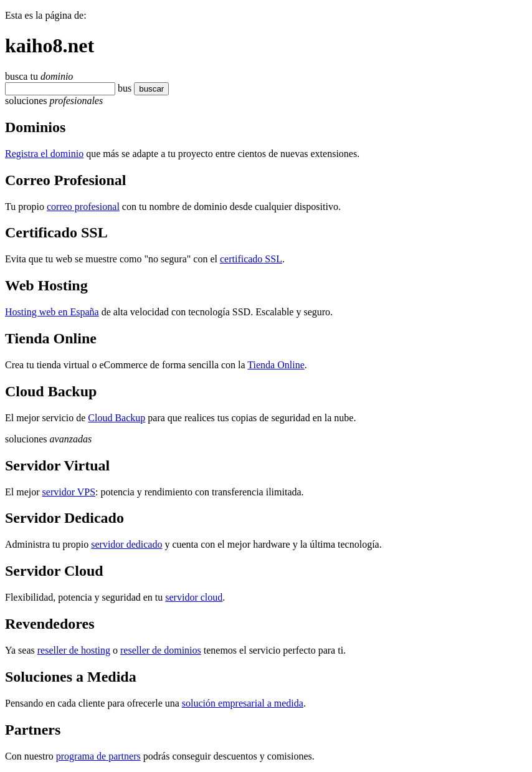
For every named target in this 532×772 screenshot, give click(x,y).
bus (125, 88)
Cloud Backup (116, 418)
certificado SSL (251, 259)
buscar (151, 89)
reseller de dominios (161, 650)
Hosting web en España (52, 312)
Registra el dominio (44, 154)
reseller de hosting (74, 650)
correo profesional (83, 207)
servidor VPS (69, 492)
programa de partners (98, 756)
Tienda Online (276, 365)
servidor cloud (194, 597)
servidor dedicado (126, 544)
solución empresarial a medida (243, 703)
